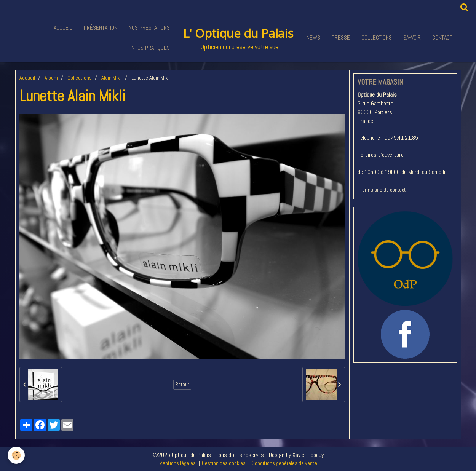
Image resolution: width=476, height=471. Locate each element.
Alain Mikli (112, 78)
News (313, 38)
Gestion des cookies (224, 463)
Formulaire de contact (383, 190)
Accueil (63, 28)
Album (51, 78)
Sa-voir (412, 38)
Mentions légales (177, 463)
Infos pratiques (150, 48)
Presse (341, 38)
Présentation (101, 28)
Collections (377, 38)
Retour (182, 384)
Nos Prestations (149, 28)
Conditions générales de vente (284, 463)
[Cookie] (16, 455)
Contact (442, 38)
